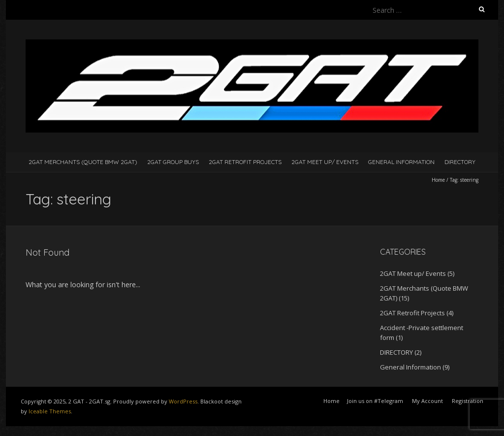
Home (438, 180)
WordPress (183, 401)
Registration (468, 401)
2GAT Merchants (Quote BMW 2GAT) (83, 162)
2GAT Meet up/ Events (325, 162)
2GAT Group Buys (173, 162)
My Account (427, 401)
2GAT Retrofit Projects (245, 162)
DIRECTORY (460, 162)
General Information (401, 162)
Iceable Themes (50, 411)
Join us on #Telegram (375, 401)
